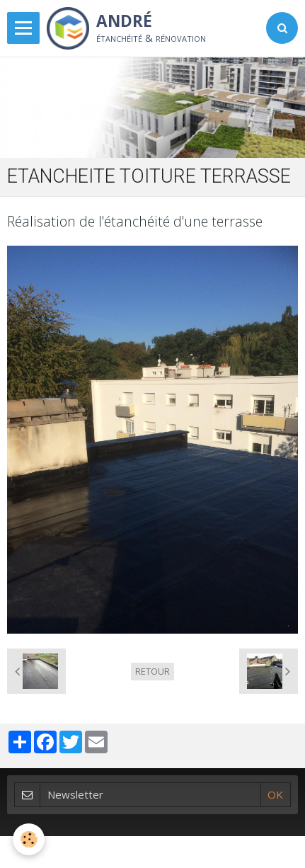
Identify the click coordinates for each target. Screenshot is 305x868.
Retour (152, 671)
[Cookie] (29, 839)
